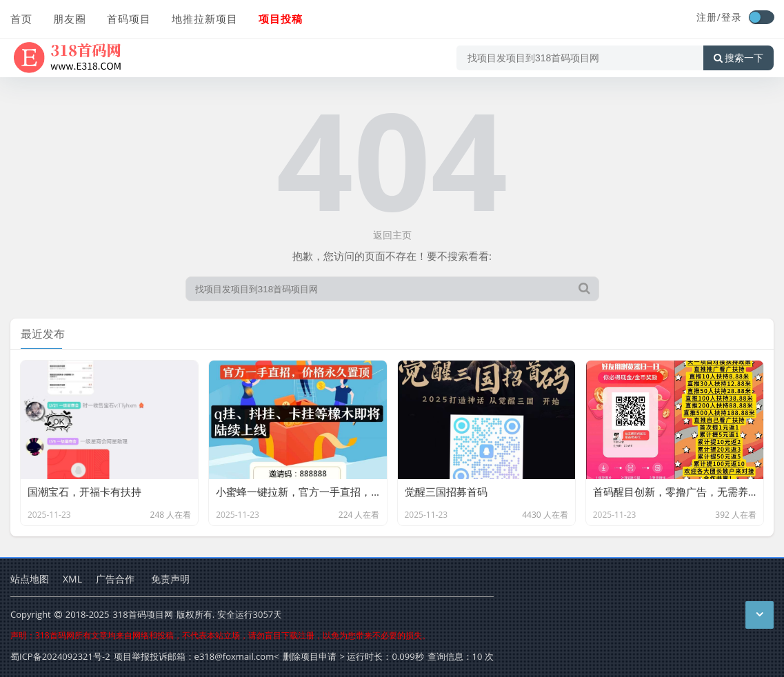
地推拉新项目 (205, 19)
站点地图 (30, 579)
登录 (732, 17)
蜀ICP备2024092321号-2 (60, 656)
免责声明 (170, 579)
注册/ (709, 17)
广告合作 (115, 579)
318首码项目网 (142, 614)
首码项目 (129, 19)
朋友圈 (70, 19)
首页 (21, 19)
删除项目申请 (310, 656)
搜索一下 (738, 58)
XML (72, 579)
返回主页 (392, 235)
